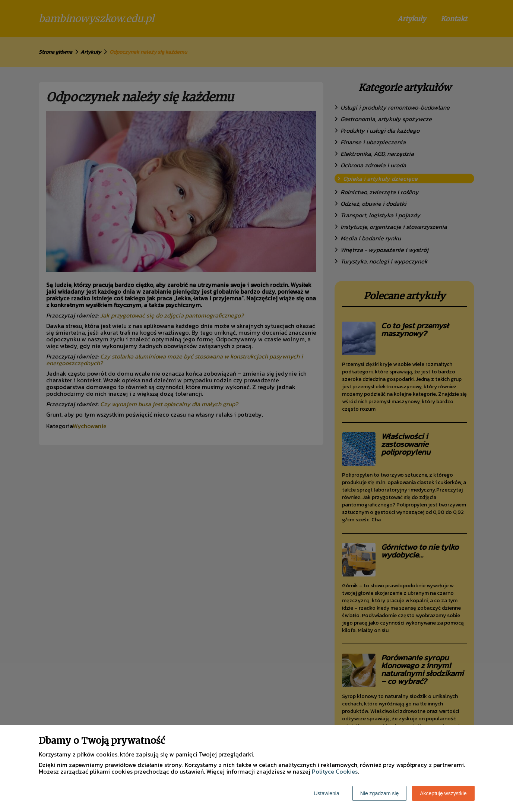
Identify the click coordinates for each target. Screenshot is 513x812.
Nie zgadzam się (380, 793)
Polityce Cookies (335, 771)
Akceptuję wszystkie (443, 793)
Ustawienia (326, 793)
